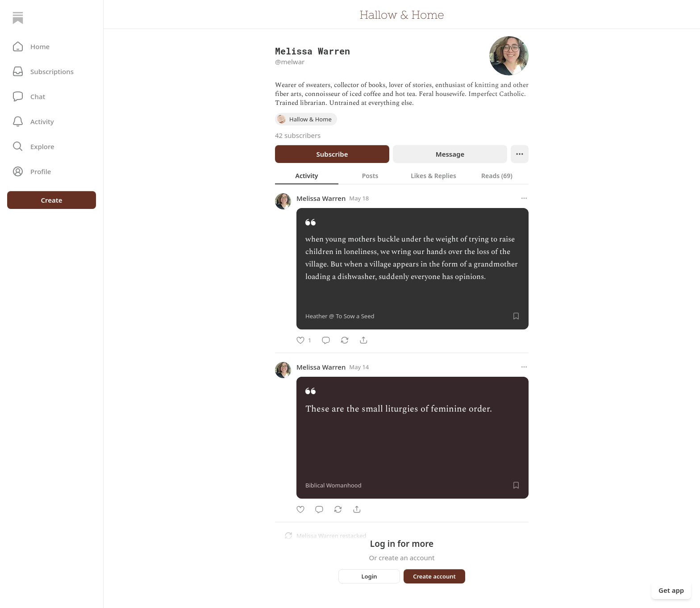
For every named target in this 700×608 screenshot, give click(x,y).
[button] (52, 46)
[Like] (304, 340)
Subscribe (332, 154)
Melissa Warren (321, 198)
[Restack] (345, 340)
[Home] (18, 18)
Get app (671, 590)
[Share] (363, 340)
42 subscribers (298, 135)
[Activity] (52, 121)
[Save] (516, 316)
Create (51, 200)
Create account (434, 576)
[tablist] (402, 175)
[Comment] (326, 340)
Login (369, 576)
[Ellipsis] (520, 154)
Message (450, 154)
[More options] (524, 198)
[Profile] (52, 171)
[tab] (307, 175)
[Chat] (52, 96)
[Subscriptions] (52, 71)
